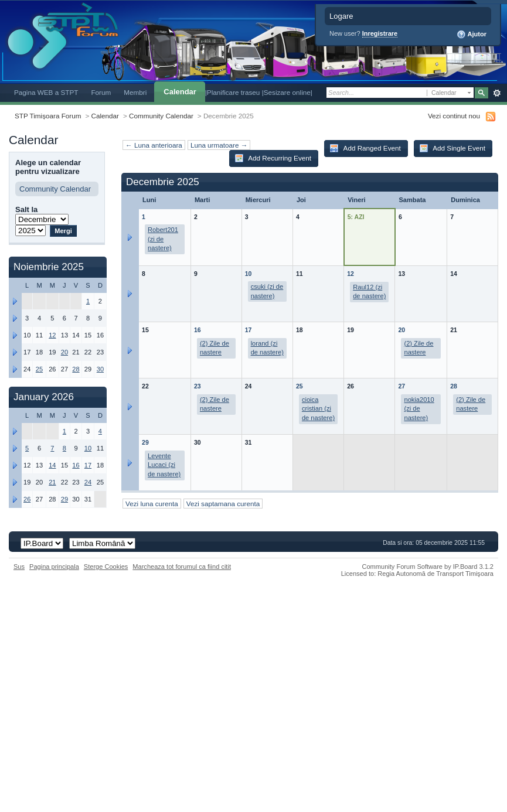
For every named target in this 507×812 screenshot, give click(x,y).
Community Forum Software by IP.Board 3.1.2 (428, 567)
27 (401, 386)
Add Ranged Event (365, 148)
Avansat (497, 93)
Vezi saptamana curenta (223, 504)
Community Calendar (161, 116)
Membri (135, 92)
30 (100, 369)
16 (198, 330)
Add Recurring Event (273, 158)
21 (52, 482)
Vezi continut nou (454, 116)
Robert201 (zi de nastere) (163, 239)
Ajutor (472, 35)
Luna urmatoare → (219, 145)
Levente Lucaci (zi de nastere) (164, 465)
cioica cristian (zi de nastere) (318, 409)
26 (27, 499)
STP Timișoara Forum (48, 116)
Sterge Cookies (106, 567)
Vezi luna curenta (152, 504)
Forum (101, 92)
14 (52, 465)
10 (249, 274)
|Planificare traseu (234, 92)
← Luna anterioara (154, 145)
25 (300, 386)
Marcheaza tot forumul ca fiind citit (182, 567)
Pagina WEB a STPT (46, 92)
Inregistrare (380, 33)
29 (145, 442)
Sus (19, 567)
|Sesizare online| (287, 92)
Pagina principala (54, 567)
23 (198, 386)
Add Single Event (452, 148)
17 (249, 330)
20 (401, 330)
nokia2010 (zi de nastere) (419, 409)
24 (88, 482)
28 (454, 386)
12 (351, 274)
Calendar (180, 92)
